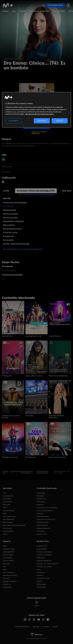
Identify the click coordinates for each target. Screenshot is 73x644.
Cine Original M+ (8, 496)
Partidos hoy (7, 584)
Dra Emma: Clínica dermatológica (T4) (36, 191)
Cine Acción (7, 505)
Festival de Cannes (42, 522)
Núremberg (40, 496)
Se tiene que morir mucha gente (47, 508)
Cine (14, 11)
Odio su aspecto (9, 225)
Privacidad (46, 626)
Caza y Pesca (41, 531)
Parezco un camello (10, 214)
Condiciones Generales (44, 555)
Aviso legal (36, 626)
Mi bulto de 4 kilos (10, 210)
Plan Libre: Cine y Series (44, 566)
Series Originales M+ (9, 516)
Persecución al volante (57, 457)
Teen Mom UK (30, 457)
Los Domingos (41, 493)
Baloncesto (6, 564)
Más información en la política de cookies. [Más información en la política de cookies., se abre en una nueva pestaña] (40, 114)
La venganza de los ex (33, 336)
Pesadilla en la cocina (10, 457)
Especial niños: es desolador (13, 221)
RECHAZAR (42, 121)
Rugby (5, 569)
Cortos (5, 508)
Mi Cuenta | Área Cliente (44, 552)
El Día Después (8, 558)
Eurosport (6, 578)
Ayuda (36, 604)
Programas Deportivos (44, 528)
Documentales (7, 528)
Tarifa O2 (39, 581)
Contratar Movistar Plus (44, 561)
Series (6, 11)
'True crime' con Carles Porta (46, 519)
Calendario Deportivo (10, 581)
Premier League (8, 555)
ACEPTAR (60, 121)
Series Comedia (8, 522)
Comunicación (41, 587)
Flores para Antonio (43, 516)
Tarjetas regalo (41, 584)
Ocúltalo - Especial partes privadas (16, 244)
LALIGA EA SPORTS (9, 552)
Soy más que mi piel (10, 217)
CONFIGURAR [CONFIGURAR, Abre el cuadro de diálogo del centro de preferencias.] (13, 121)
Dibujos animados (42, 525)
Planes (39, 569)
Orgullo (5, 534)
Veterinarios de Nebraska (58, 376)
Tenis (4, 566)
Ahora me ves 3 (41, 499)
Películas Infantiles (9, 510)
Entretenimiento (8, 531)
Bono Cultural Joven (43, 578)
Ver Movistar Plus (42, 546)
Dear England (41, 502)
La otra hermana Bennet (44, 510)
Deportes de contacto (10, 575)
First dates (29, 415)
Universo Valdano (8, 561)
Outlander (40, 513)
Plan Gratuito (59, 11)
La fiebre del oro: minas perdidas (11, 416)
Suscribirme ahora (55, 5)
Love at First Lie (55, 336)
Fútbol (22, 11)
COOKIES (55, 626)
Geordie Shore (7, 336)
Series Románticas (9, 519)
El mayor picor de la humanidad (15, 202)
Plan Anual (40, 575)
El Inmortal (40, 505)
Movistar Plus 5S (42, 534)
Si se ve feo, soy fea (10, 232)
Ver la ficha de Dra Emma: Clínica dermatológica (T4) (23, 249)
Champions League (9, 549)
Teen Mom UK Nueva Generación (56, 416)
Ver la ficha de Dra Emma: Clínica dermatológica (37, 194)
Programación (7, 587)
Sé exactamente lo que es (13, 229)
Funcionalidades (42, 549)
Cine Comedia (7, 502)
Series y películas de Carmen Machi (14, 525)
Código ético (41, 558)
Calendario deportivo (39, 11)
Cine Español (7, 499)
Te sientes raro (8, 236)
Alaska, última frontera (34, 376)
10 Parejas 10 (7, 376)
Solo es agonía (8, 240)
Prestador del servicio (22, 626)
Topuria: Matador (8, 572)
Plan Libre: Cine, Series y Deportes (47, 564)
